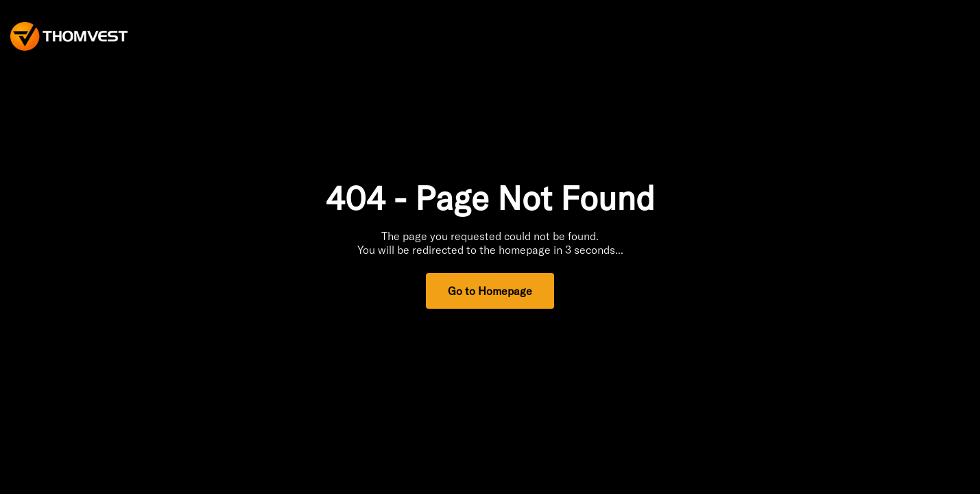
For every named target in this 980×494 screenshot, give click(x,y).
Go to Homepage (490, 291)
